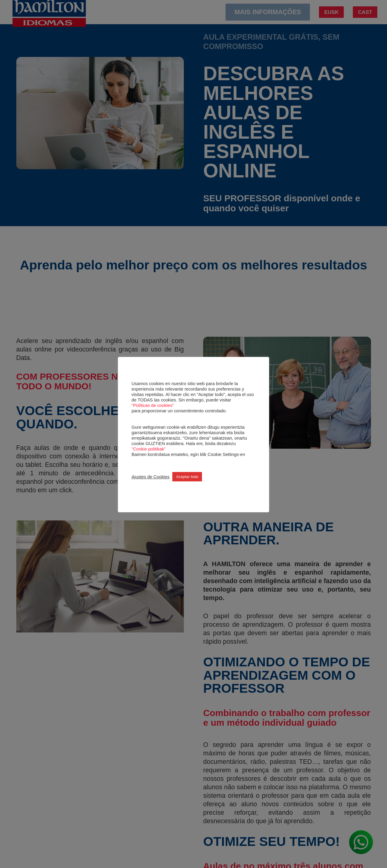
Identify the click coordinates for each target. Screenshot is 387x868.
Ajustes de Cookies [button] (150, 477)
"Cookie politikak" (149, 449)
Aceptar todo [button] (187, 477)
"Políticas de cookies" (153, 405)
